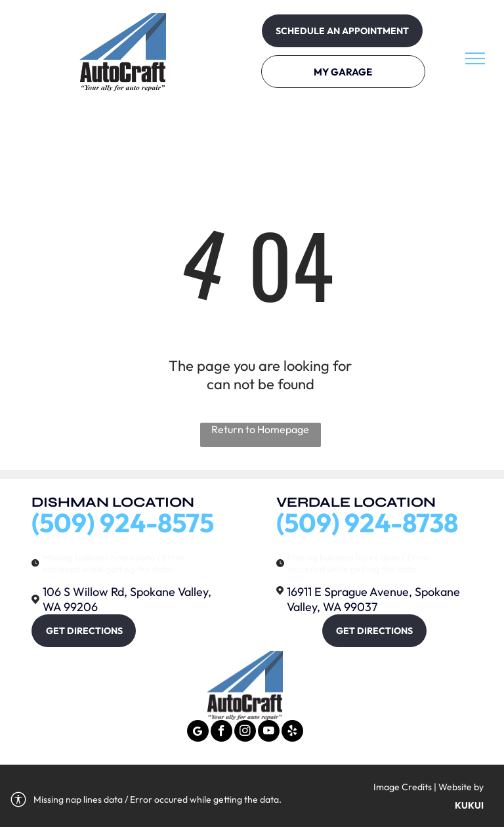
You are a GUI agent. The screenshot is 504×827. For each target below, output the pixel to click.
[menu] (475, 58)
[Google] (198, 732)
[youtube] (269, 732)
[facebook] (221, 732)
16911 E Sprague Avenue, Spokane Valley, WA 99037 (373, 599)
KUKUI (469, 805)
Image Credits (403, 787)
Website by (461, 787)
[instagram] (245, 732)
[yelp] (292, 732)
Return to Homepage (260, 429)
